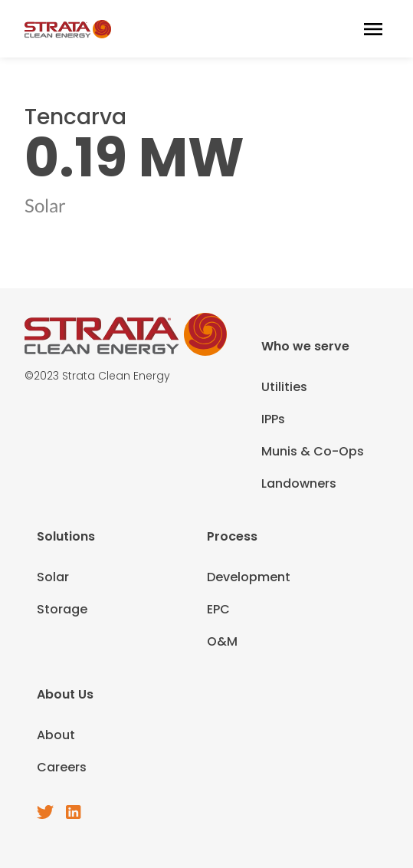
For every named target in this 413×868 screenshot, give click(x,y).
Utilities (284, 387)
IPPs (273, 419)
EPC (218, 609)
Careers (62, 767)
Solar (53, 577)
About (56, 735)
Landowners (299, 483)
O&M (222, 641)
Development (249, 577)
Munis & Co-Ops (313, 451)
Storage (62, 609)
